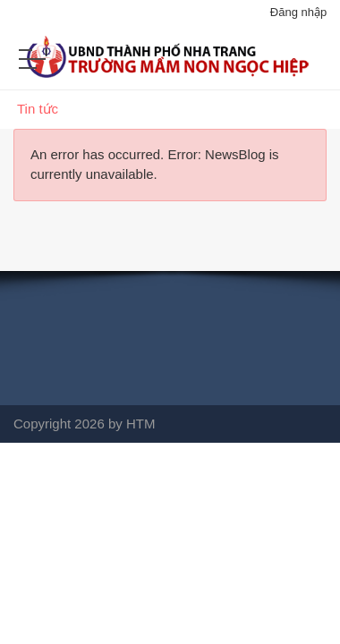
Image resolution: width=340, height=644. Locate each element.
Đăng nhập (298, 12)
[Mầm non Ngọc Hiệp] (170, 65)
